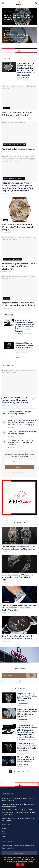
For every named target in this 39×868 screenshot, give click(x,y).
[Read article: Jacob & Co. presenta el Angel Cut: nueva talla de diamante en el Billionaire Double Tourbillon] (19, 594)
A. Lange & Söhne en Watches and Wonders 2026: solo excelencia (24, 345)
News (7, 30)
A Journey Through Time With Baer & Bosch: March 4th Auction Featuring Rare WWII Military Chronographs (22, 423)
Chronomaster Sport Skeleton (14, 145)
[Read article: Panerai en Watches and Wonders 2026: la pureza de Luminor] (19, 98)
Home (4, 829)
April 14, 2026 (6, 194)
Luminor (6, 108)
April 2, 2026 (6, 613)
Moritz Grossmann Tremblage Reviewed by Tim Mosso (19, 413)
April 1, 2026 (6, 641)
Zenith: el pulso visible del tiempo (18, 149)
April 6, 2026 (6, 552)
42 (23, 771)
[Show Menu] (3, 3)
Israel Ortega (21, 350)
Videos (4, 837)
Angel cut (7, 601)
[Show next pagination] (28, 771)
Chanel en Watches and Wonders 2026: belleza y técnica (26, 759)
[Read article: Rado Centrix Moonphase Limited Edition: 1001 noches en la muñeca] (19, 625)
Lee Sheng (20, 334)
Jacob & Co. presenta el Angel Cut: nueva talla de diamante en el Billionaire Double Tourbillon (19, 608)
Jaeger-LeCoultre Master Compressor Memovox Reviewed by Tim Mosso (15, 400)
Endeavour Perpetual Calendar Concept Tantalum (9, 727)
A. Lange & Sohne (8, 744)
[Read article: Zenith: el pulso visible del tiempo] (19, 134)
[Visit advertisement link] (19, 51)
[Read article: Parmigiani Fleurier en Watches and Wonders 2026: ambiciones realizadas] (9, 713)
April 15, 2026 (6, 118)
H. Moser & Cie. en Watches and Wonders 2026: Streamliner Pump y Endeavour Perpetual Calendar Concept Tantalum (18, 812)
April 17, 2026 (9, 22)
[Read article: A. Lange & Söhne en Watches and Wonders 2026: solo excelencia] (9, 346)
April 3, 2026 (6, 582)
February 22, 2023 (23, 80)
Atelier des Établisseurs (12, 259)
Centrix (6, 632)
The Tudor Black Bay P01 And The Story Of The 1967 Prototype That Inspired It (21, 442)
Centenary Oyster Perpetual (14, 179)
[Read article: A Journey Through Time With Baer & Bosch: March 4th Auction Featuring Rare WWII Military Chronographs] (9, 67)
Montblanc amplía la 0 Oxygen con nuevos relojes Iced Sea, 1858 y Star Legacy (17, 577)
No (23, 865)
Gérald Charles (9, 542)
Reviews (4, 834)
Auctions (6, 64)
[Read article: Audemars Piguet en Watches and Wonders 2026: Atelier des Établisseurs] (19, 249)
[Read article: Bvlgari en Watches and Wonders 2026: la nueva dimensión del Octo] (19, 288)
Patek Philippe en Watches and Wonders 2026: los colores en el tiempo (17, 227)
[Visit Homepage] (19, 3)
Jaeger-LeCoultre (11, 12)
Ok (18, 865)
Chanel (5, 758)
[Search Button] (36, 3)
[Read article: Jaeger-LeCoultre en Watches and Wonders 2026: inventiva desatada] (9, 698)
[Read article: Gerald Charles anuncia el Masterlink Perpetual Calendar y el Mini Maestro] (19, 536)
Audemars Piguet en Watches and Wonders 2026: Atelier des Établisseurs (18, 266)
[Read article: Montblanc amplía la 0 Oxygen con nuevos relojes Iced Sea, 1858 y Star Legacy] (19, 564)
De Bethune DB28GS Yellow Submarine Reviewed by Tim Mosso (22, 433)
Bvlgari (6, 298)
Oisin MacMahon (24, 78)
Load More (19, 357)
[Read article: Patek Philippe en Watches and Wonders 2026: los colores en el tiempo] (19, 210)
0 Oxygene (7, 571)
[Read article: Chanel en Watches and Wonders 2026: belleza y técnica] (9, 761)
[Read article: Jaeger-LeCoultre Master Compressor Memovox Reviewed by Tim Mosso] (19, 382)
